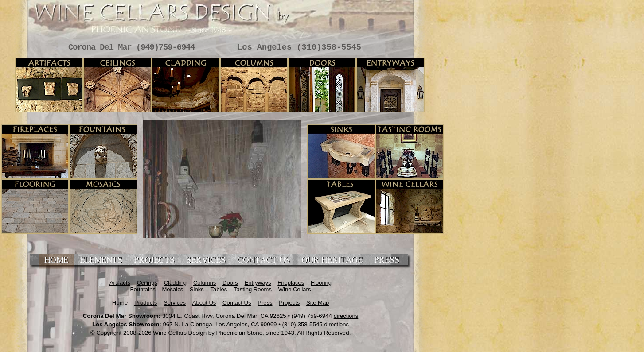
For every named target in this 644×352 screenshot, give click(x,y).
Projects (289, 303)
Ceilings (147, 283)
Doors (230, 283)
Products (146, 303)
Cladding (175, 283)
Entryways (258, 283)
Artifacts (120, 283)
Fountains (143, 289)
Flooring (321, 283)
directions (346, 316)
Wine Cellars (295, 289)
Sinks (197, 289)
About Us (204, 303)
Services (175, 303)
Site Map (318, 303)
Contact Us (237, 303)
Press (265, 303)
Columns (205, 283)
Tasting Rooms (253, 289)
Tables (219, 289)
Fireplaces (291, 283)
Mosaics (172, 289)
